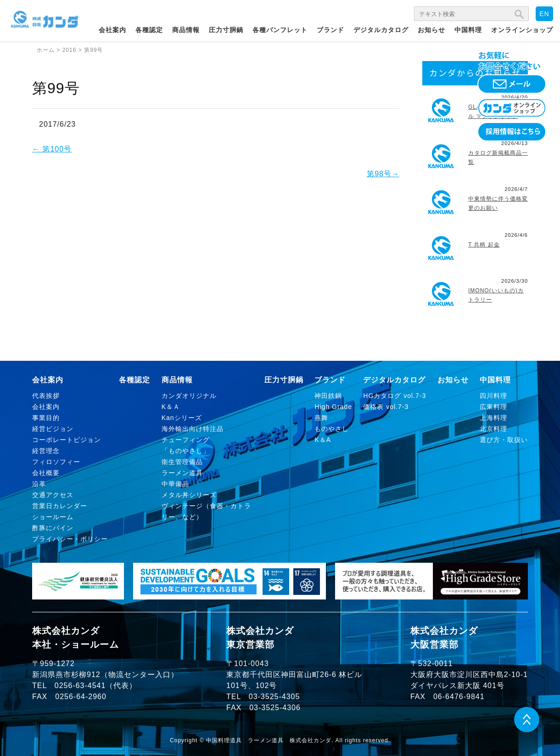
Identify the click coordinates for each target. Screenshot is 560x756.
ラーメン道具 (182, 473)
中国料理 (468, 30)
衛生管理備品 (182, 462)
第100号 (52, 149)
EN (544, 14)
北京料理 (493, 429)
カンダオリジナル (189, 396)
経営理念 (46, 451)
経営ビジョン (53, 429)
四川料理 (493, 396)
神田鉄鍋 (328, 396)
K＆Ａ (171, 407)
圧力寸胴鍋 (226, 30)
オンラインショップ (522, 30)
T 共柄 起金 (484, 245)
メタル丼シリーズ (189, 495)
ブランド (330, 30)
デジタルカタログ (381, 30)
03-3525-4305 (274, 697)
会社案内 (112, 30)
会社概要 (46, 473)
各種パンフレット (280, 30)
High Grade (333, 407)
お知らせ (431, 30)
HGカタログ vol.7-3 (395, 396)
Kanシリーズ (182, 418)
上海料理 (493, 418)
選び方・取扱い (504, 440)
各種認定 (149, 30)
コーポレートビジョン (67, 440)
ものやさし (332, 429)
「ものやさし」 (186, 451)
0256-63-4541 (80, 686)
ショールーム (53, 517)
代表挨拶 (46, 396)
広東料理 (493, 407)
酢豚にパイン (53, 528)
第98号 (383, 174)
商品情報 (186, 30)
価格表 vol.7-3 (386, 407)
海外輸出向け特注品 (193, 429)
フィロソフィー (56, 462)
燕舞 (321, 418)
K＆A (323, 440)
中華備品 (175, 484)
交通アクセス (53, 495)
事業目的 (46, 418)
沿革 (39, 484)
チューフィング (186, 440)
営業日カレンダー (60, 506)
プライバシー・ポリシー (70, 539)
